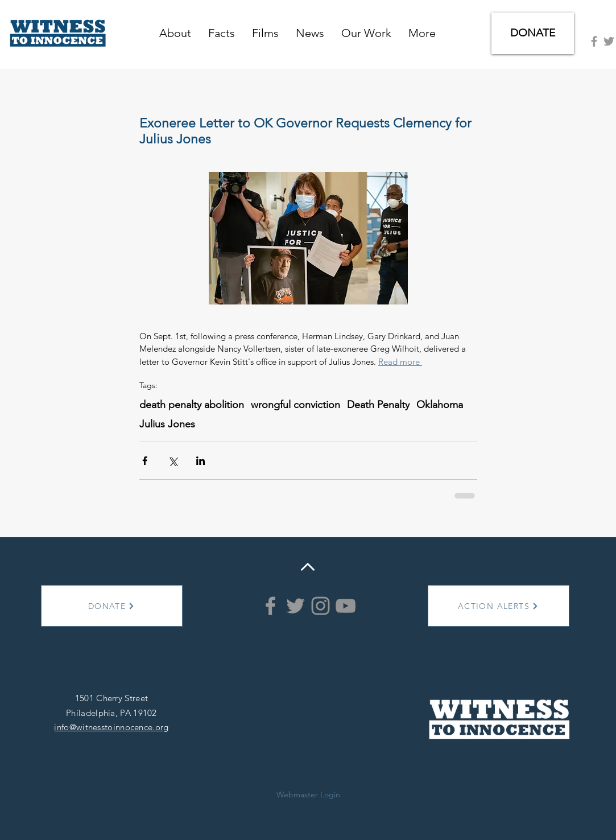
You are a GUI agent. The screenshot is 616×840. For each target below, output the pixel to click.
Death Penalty (378, 405)
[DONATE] (533, 33)
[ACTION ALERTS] (499, 606)
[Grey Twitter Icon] (609, 41)
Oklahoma (440, 405)
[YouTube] (346, 606)
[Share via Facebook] (145, 461)
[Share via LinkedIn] (200, 461)
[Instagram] (321, 606)
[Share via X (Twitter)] (173, 461)
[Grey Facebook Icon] (594, 41)
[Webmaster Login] (308, 794)
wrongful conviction (295, 405)
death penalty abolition (192, 405)
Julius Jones (167, 424)
